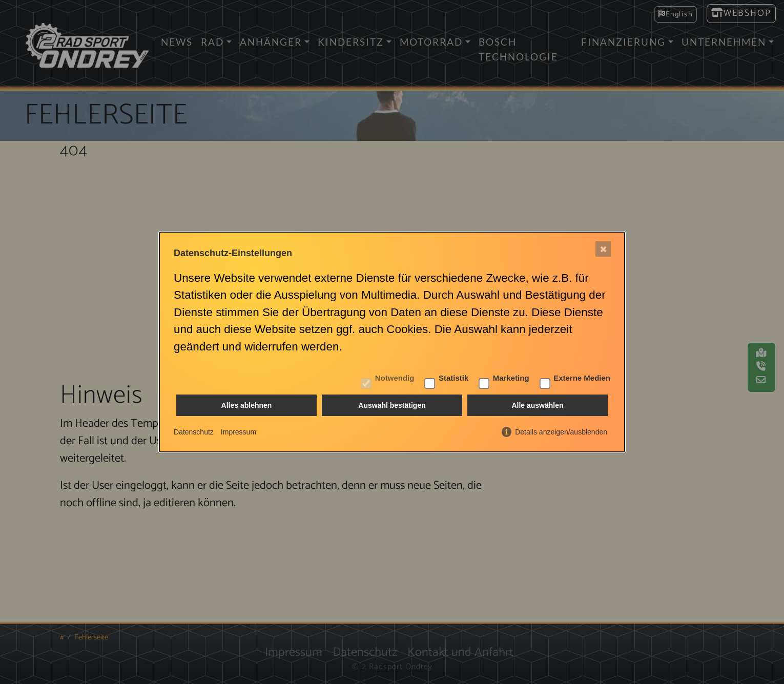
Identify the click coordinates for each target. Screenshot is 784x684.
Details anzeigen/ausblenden (561, 432)
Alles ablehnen (247, 406)
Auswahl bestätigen (392, 406)
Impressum (239, 432)
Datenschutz (194, 432)
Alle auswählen (537, 406)
